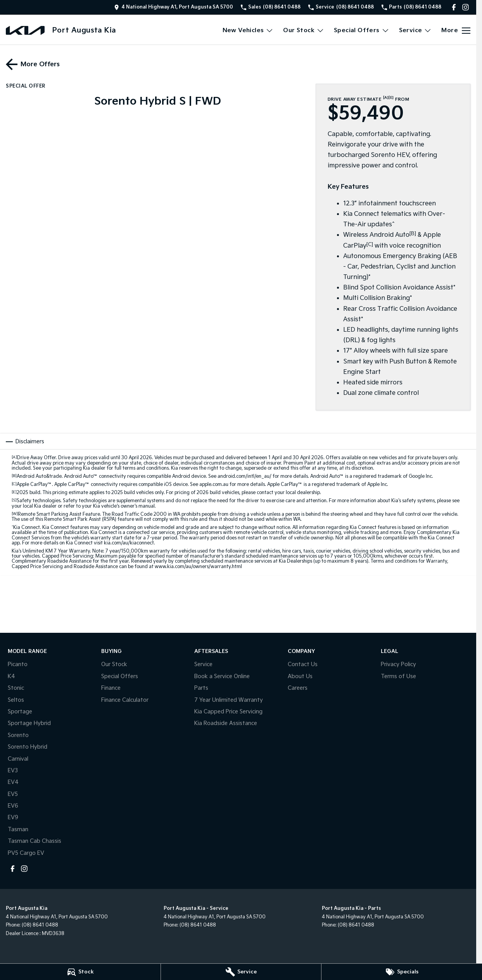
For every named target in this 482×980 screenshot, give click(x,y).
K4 (11, 676)
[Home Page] (25, 30)
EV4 (13, 782)
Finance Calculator (125, 700)
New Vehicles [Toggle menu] (248, 30)
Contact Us (303, 664)
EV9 (13, 817)
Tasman (18, 829)
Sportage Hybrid (29, 723)
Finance (111, 688)
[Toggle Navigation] (456, 31)
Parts (201, 688)
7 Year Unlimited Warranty (229, 700)
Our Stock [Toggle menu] (304, 30)
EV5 (13, 794)
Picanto (18, 664)
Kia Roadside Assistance (226, 723)
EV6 (13, 806)
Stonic (16, 688)
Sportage (20, 712)
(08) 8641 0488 (40, 925)
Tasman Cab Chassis (35, 841)
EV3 (13, 771)
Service (203, 664)
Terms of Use (398, 676)
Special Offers (120, 676)
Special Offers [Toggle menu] (362, 30)
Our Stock (114, 664)
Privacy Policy (398, 664)
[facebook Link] (454, 7)
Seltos (16, 700)
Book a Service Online (222, 676)
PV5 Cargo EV (26, 853)
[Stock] (80, 972)
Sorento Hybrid (28, 747)
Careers (298, 688)
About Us (300, 676)
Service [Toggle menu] (415, 30)
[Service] (241, 972)
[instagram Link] (466, 7)
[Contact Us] (174, 7)
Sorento (18, 735)
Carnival (18, 759)
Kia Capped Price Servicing (228, 712)
